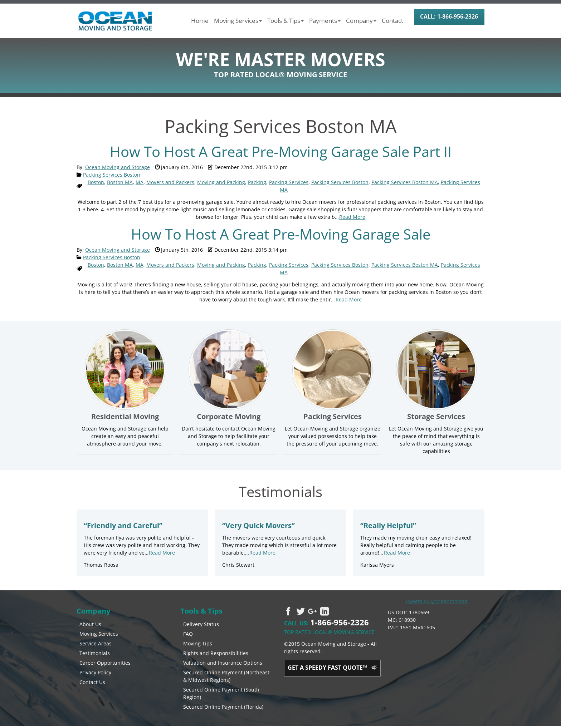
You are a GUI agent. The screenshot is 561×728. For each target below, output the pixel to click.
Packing (257, 182)
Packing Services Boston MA (405, 182)
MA (140, 182)
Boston (96, 182)
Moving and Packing (221, 182)
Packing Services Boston (112, 175)
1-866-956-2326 (340, 622)
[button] (239, 21)
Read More (352, 217)
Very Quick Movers (258, 525)
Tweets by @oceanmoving (436, 601)
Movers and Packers (170, 182)
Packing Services (289, 182)
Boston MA (120, 182)
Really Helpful (388, 525)
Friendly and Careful (123, 525)
